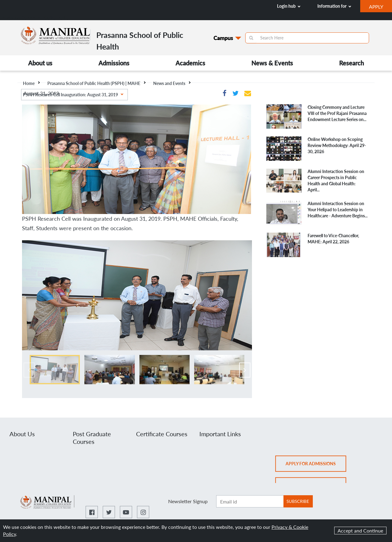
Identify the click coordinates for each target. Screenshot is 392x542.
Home (31, 83)
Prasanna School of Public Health (36, 17)
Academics (190, 63)
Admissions (114, 63)
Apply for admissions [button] (316, 466)
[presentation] (29, 370)
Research (351, 63)
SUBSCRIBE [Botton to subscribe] (298, 501)
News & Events (272, 63)
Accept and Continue (360, 531)
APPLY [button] (381, 7)
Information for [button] (334, 6)
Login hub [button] (289, 6)
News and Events (172, 83)
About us (40, 63)
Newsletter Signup (188, 501)
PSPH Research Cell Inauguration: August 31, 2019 (73, 95)
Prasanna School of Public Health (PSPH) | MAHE (96, 83)
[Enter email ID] (250, 501)
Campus (223, 38)
